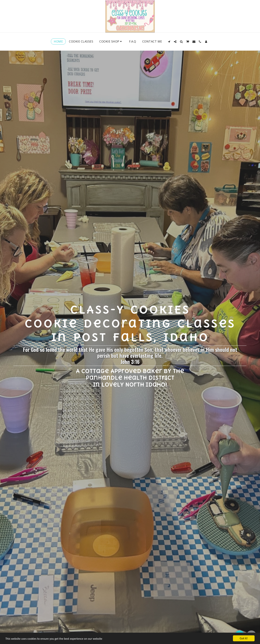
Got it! (244, 638)
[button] (169, 42)
